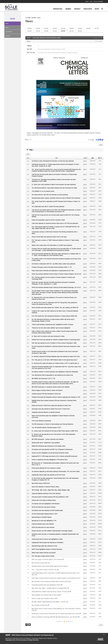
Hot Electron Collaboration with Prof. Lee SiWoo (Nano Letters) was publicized (53, 264)
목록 (101, 145)
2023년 (46, 28)
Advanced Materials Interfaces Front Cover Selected (46, 493)
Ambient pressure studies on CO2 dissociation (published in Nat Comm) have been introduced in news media (55, 352)
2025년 (29, 28)
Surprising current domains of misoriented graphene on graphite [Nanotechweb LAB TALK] (55, 535)
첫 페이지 (59, 621)
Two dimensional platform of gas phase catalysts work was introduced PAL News (54, 188)
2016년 (29, 31)
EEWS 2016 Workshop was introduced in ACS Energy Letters (49, 446)
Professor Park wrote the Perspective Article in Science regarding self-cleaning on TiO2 (56, 397)
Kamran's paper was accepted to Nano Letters (45, 598)
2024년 (38, 28)
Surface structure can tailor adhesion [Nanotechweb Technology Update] (52, 531)
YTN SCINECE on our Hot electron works (43, 191)
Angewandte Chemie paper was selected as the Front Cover (48, 475)
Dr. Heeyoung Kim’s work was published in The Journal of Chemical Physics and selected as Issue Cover (54, 298)
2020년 (71, 28)
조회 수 (100, 158)
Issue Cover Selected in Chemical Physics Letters (47, 38)
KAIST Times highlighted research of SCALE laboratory (47, 549)
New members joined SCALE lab (41, 563)
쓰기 (101, 625)
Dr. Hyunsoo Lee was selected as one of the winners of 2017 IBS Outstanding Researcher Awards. (53, 435)
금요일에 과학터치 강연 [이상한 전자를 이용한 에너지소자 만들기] (50, 566)
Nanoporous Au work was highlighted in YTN (44, 520)
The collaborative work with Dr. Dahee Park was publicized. (48, 206)
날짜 (93, 158)
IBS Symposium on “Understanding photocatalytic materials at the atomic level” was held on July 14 (55, 464)
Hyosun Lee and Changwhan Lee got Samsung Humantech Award (50, 453)
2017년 (97, 28)
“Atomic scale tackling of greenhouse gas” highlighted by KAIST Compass (52, 324)
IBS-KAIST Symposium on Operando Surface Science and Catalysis (51, 387)
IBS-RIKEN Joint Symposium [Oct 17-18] (43, 378)
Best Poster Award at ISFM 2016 (41, 483)
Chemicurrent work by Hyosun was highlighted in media (47, 539)
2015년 (38, 31)
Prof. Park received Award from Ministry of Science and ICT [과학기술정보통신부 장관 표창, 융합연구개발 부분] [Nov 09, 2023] (55, 227)
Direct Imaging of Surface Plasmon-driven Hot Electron (47, 390)
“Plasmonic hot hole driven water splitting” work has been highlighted (51, 328)
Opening (8, 36)
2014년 (46, 31)
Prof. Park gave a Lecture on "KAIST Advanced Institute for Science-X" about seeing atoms (55, 241)
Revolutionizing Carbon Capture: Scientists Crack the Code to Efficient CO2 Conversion (56, 198)
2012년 (63, 31)
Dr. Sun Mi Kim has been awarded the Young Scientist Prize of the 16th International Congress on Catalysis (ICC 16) (55, 479)
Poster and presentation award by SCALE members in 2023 (48, 220)
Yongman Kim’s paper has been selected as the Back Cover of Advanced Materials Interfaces (55, 312)
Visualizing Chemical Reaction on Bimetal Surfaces (46, 412)
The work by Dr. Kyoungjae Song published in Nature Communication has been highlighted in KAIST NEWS (54, 180)
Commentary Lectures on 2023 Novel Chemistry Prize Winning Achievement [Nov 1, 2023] (55, 233)
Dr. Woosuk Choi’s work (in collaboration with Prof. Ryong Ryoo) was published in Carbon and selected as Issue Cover (54, 303)
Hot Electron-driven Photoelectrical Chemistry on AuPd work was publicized (53, 161)
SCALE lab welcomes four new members (43, 527)
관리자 (29, 41)
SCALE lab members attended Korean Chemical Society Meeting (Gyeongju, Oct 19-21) (56, 287)
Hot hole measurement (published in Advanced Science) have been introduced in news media (56, 347)
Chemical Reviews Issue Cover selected (43, 524)
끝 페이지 (69, 621)
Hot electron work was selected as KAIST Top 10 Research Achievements (52, 449)
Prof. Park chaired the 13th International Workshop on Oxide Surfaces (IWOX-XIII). (55, 316)
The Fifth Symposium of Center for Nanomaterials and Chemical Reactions (53, 424)
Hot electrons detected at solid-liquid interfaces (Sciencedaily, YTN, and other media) (56, 471)
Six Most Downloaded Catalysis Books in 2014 (45, 514)
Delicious (102, 140)
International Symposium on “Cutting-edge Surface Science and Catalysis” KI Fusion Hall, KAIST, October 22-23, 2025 (55, 165)
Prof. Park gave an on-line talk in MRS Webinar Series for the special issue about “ (55, 360)
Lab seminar (9, 32)
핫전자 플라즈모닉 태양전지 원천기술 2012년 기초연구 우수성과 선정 (51, 592)
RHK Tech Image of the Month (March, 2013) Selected (47, 559)
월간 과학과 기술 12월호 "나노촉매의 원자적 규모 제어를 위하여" (49, 588)
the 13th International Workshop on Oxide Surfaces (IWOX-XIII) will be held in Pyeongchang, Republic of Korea (53, 320)
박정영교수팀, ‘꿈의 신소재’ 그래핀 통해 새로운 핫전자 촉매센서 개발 (51, 490)
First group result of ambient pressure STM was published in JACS (50, 497)
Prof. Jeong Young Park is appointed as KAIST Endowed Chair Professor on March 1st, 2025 (56, 202)
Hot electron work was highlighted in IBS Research (46, 504)
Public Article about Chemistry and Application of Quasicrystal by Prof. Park (53, 270)
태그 (29, 625)
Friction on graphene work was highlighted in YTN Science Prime (50, 460)
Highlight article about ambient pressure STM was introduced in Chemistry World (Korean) (54, 401)
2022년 (55, 28)
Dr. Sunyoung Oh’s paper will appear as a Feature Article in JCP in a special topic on (55, 363)
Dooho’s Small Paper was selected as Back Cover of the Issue (49, 237)
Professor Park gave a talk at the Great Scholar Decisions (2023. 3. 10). (52, 267)
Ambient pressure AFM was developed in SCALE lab (46, 394)
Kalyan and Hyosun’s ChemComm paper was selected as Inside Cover (51, 405)
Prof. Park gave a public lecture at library (43, 556)
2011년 (71, 31)
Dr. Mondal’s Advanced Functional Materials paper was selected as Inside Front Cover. (56, 356)
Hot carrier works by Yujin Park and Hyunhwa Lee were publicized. (50, 195)
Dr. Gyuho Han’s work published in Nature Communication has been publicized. (54, 184)
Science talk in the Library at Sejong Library (44, 500)
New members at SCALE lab (40, 605)
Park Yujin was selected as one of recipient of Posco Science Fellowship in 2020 (54, 343)
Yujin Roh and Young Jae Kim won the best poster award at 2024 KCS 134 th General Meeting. (56, 216)
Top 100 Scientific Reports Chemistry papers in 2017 (46, 427)
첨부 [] (29, 140)
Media (7, 28)
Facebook (100, 140)
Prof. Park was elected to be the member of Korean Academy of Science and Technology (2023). (53, 278)
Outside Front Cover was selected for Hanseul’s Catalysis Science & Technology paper (56, 340)
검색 (27, 625)
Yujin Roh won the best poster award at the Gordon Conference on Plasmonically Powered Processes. (54, 175)
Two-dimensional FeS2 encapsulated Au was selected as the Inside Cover (52, 375)
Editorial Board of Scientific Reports (42, 517)
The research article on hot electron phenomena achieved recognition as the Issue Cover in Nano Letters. (56, 259)
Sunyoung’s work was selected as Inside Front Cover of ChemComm (51, 409)
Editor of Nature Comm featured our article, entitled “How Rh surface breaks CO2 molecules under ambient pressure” (54, 332)
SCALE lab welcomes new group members (44, 507)
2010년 (80, 31)
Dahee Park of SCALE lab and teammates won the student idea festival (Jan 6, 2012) (56, 613)
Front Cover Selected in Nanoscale (41, 421)
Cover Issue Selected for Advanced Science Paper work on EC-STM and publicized (55, 223)
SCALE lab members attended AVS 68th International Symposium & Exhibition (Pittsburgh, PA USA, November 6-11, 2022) (53, 283)
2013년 (55, 31)
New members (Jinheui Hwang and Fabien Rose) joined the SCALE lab (51, 581)
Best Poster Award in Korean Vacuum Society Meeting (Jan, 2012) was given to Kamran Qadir (56, 609)
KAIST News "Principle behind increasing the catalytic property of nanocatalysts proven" (56, 578)
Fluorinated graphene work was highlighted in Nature (46, 585)
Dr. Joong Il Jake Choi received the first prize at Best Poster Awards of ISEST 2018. (55, 431)
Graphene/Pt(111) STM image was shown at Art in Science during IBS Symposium (55, 456)
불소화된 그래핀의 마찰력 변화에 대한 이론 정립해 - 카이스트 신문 (50, 602)
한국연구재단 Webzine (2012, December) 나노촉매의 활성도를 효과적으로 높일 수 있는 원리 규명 (56, 574)
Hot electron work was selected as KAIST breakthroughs (47, 510)
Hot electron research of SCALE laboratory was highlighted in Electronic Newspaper (55, 372)
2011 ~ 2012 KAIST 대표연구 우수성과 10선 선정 (45, 570)
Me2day (98, 140)
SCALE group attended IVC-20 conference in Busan (46, 468)
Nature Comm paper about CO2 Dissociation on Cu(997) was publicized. (52, 245)
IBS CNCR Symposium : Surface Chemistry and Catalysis (48, 439)
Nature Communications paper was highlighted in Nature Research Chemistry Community (53, 416)
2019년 (80, 28)
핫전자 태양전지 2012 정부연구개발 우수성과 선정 (45, 595)
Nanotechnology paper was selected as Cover (44, 546)
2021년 (63, 28)
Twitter (97, 140)
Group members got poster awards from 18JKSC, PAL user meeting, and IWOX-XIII (55, 307)
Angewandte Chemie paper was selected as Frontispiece (47, 542)
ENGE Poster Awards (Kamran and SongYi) (44, 553)
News (7, 24)
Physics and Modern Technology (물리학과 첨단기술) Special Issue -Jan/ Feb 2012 (55, 617)
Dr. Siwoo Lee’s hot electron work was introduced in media (48, 336)
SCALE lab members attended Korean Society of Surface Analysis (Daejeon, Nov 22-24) (56, 274)
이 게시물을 (91, 140)
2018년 (88, 28)
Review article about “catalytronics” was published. (46, 443)
